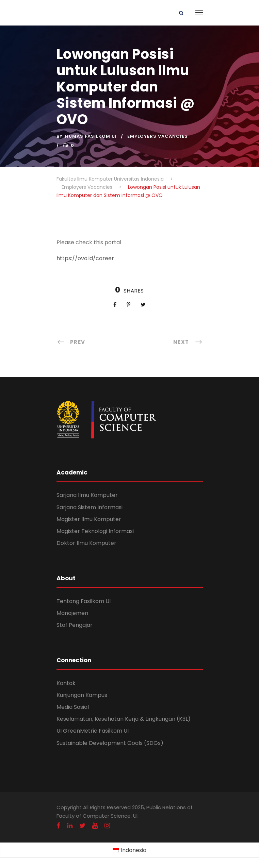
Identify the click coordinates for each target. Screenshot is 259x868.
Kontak (66, 683)
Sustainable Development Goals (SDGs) (110, 743)
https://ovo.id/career (85, 258)
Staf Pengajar (75, 625)
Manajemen (72, 613)
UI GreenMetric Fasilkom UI (93, 731)
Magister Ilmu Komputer (89, 519)
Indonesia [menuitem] (134, 850)
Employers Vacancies (158, 136)
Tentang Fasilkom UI (84, 601)
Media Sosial (73, 707)
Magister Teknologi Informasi (95, 531)
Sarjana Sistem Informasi (90, 507)
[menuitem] (129, 850)
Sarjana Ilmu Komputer (87, 495)
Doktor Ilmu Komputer (86, 543)
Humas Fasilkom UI (91, 136)
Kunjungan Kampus (82, 695)
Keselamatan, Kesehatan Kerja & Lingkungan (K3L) (124, 719)
